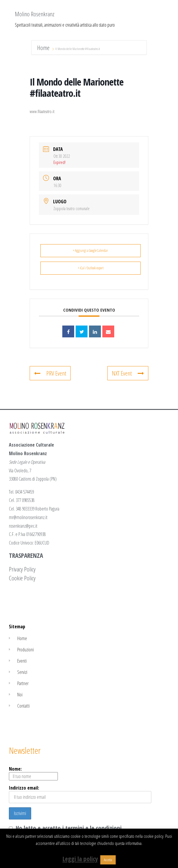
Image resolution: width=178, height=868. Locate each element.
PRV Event (50, 373)
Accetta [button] (108, 860)
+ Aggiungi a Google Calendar (90, 251)
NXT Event (128, 373)
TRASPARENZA (26, 555)
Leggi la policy (80, 859)
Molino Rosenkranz (35, 14)
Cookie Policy (22, 578)
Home (44, 48)
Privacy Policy (22, 569)
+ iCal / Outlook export (91, 268)
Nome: (33, 773)
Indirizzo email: (80, 794)
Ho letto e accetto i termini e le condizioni (69, 828)
